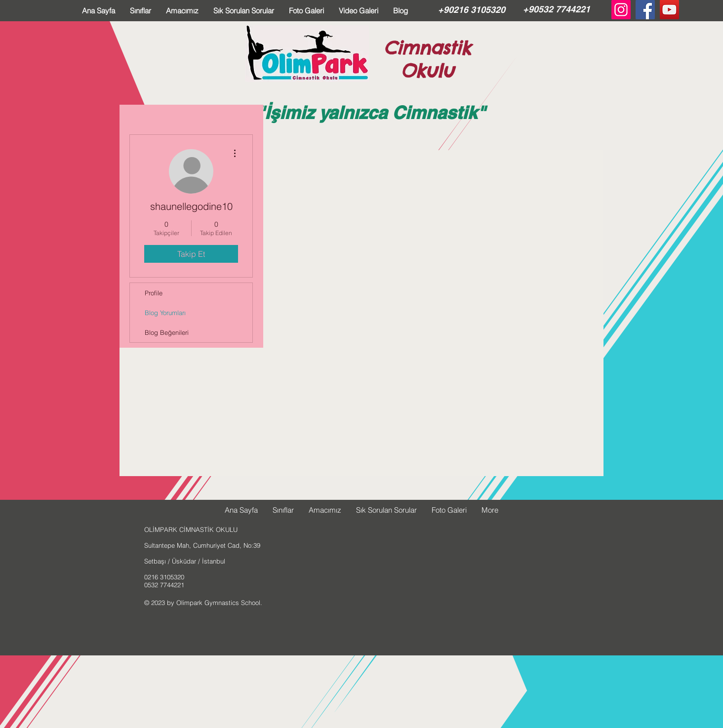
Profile (154, 293)
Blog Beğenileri (167, 332)
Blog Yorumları (165, 313)
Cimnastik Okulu (427, 59)
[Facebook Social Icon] (645, 10)
